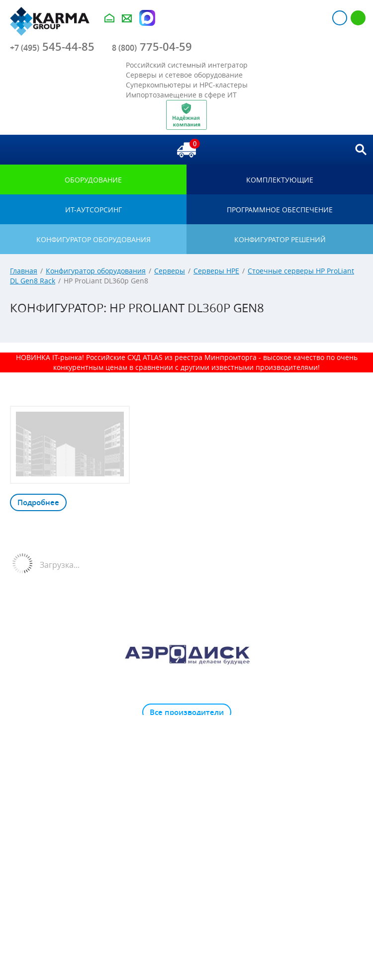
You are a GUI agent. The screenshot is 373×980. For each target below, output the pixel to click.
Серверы (170, 271)
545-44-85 (52, 47)
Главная (24, 271)
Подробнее (38, 502)
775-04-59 (152, 47)
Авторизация (340, 18)
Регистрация (358, 18)
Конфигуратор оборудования (96, 271)
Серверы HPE (216, 271)
